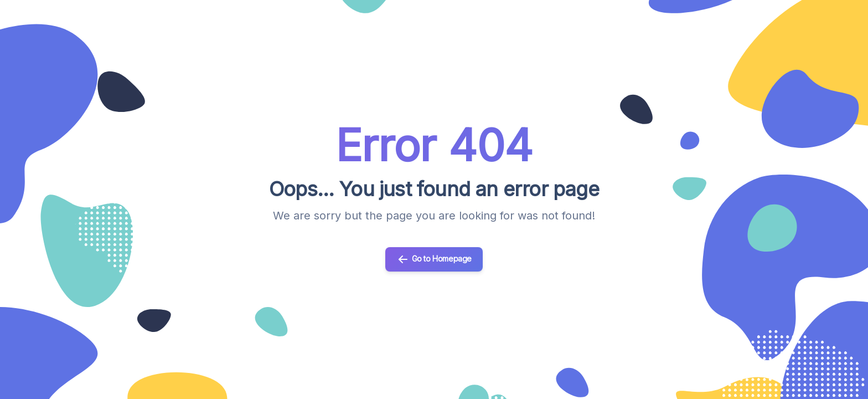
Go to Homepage (434, 259)
